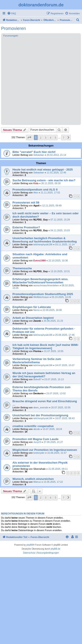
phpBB (30, 545)
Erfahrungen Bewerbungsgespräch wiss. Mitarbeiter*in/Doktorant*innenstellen (40, 281)
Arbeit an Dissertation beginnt (33, 318)
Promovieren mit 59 (26, 203)
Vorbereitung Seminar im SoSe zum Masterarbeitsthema (37, 361)
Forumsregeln (11, 36)
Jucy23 (37, 442)
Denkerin (38, 393)
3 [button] (46, 138)
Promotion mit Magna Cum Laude (35, 439)
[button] (29, 138)
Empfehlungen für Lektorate (32, 307)
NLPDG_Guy (40, 220)
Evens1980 (39, 261)
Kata (36, 183)
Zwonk (37, 321)
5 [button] (55, 138)
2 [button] (41, 138)
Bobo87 (37, 379)
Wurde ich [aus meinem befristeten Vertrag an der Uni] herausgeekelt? (44, 375)
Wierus (37, 482)
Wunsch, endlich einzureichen (33, 479)
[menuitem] (12, 13)
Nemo (36, 310)
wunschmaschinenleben (46, 285)
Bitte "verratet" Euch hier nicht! (34, 152)
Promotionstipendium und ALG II (35, 190)
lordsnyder (39, 453)
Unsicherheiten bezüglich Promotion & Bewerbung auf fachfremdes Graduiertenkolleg (45, 240)
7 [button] (63, 138)
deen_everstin (41, 407)
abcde (37, 429)
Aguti (36, 205)
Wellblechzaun (41, 297)
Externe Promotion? (26, 227)
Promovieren (13, 28)
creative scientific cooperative (33, 426)
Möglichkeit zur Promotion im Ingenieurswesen (45, 450)
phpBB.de (56, 549)
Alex (36, 193)
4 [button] (50, 138)
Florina (37, 351)
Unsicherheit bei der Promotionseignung (40, 415)
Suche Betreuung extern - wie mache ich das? (44, 180)
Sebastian (39, 155)
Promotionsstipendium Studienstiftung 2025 (43, 294)
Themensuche (22, 268)
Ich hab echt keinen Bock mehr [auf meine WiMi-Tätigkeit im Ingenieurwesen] (46, 347)
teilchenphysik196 (43, 244)
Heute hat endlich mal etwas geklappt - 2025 (43, 170)
